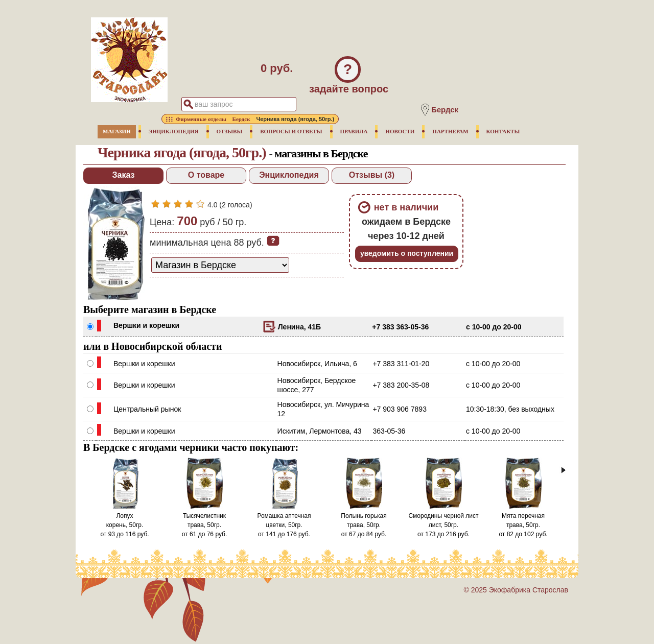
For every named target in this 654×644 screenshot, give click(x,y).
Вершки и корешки (146, 325)
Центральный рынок (147, 409)
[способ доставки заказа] (220, 265)
